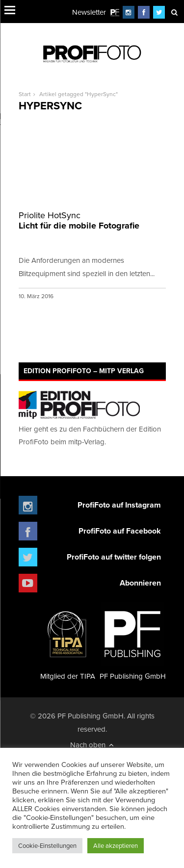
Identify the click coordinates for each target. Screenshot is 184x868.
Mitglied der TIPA (68, 642)
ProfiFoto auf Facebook (120, 531)
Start (25, 94)
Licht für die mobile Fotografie (92, 221)
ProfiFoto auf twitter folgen (114, 557)
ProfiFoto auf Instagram (119, 505)
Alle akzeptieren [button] (116, 845)
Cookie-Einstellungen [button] (47, 845)
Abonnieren (140, 583)
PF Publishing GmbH (133, 642)
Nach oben (92, 745)
